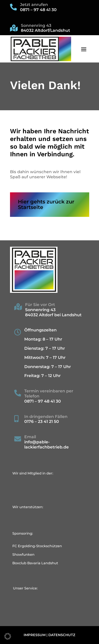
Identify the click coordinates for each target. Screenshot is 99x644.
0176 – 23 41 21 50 (42, 421)
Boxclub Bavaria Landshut (35, 563)
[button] (8, 636)
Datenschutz (62, 635)
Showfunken (23, 555)
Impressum (35, 635)
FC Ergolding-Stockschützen (37, 546)
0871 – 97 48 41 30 (38, 10)
